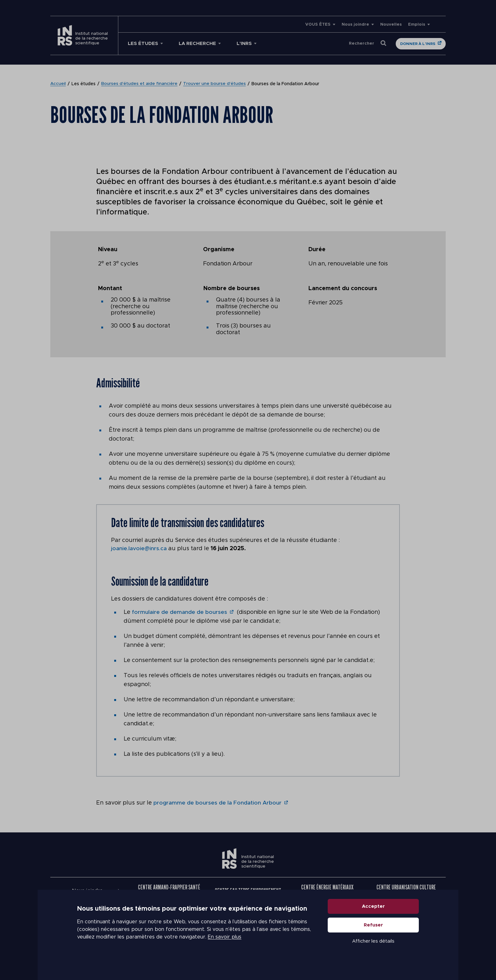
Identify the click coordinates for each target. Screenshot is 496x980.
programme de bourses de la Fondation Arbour (218, 803)
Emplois (417, 25)
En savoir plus (225, 948)
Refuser (373, 936)
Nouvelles (391, 25)
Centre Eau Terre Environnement (248, 890)
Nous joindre (355, 25)
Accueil (58, 84)
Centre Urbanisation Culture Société (406, 890)
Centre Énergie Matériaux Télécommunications (327, 890)
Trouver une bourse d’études (215, 84)
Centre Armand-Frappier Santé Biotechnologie (169, 890)
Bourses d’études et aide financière (140, 84)
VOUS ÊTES (318, 25)
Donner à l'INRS (418, 44)
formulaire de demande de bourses (180, 612)
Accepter (373, 918)
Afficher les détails (373, 953)
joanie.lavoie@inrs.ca (139, 549)
